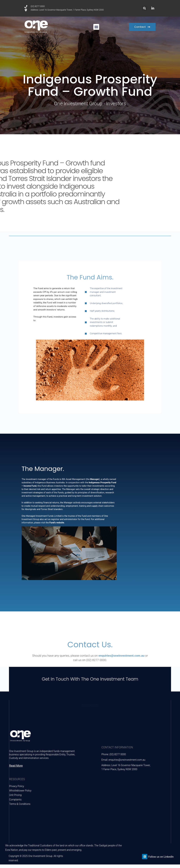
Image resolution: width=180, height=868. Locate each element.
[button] (144, 8)
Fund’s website (62, 523)
